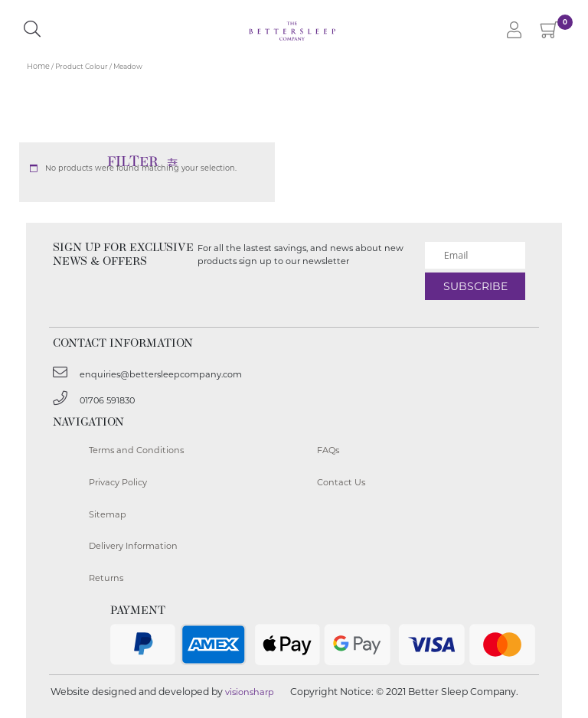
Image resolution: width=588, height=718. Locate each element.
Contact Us (341, 482)
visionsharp (250, 692)
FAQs (328, 450)
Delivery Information (133, 546)
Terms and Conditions (136, 450)
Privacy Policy (118, 482)
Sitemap (108, 514)
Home (38, 66)
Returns (106, 578)
